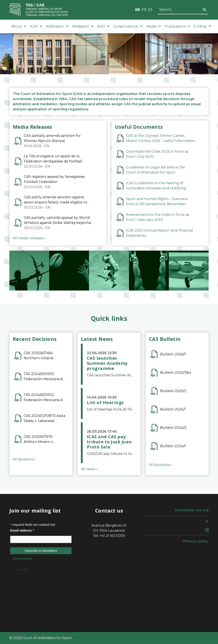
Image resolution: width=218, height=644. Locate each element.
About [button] (19, 26)
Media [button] (154, 26)
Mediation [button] (83, 26)
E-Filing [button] (202, 26)
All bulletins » (161, 465)
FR (144, 10)
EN (138, 10)
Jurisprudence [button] (128, 26)
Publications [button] (177, 26)
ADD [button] (103, 26)
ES (150, 10)
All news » (89, 469)
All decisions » (24, 459)
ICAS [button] (36, 26)
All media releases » (29, 238)
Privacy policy (196, 541)
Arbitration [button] (57, 26)
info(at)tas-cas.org (192, 510)
